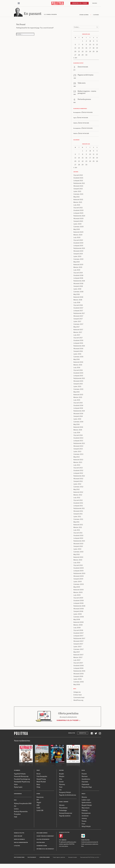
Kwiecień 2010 (78, 559)
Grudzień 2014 (78, 407)
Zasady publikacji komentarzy (45, 838)
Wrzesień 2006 (79, 675)
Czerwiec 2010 (78, 553)
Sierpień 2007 (78, 646)
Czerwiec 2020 (79, 228)
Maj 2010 (77, 556)
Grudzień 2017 (78, 310)
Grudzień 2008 (79, 602)
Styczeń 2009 (78, 600)
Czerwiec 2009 (79, 586)
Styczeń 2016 (78, 372)
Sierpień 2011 (78, 516)
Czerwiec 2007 (79, 651)
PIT (38, 801)
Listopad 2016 (78, 345)
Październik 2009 (79, 575)
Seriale (61, 783)
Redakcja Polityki (19, 835)
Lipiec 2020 (77, 226)
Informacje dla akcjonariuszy (45, 851)
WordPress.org (78, 702)
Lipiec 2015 (77, 388)
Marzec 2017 (78, 334)
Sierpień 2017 (78, 320)
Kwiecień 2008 (78, 624)
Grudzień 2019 (78, 245)
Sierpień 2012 (78, 483)
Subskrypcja (83, 735)
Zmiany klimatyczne (66, 815)
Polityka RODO (41, 844)
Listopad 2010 (78, 540)
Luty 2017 (77, 337)
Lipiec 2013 (77, 453)
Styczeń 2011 (78, 535)
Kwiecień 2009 (78, 591)
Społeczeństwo (86, 804)
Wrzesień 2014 (78, 415)
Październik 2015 (79, 380)
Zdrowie (62, 807)
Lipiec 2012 (77, 486)
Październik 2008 (79, 608)
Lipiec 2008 (78, 616)
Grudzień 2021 (78, 180)
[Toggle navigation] (19, 3)
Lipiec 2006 (78, 681)
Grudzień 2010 (78, 537)
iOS (60, 842)
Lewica (16, 810)
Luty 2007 (77, 662)
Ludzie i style (86, 801)
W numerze (17, 772)
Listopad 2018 (78, 280)
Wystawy (62, 786)
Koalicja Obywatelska (21, 813)
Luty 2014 (77, 434)
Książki (61, 775)
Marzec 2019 (78, 269)
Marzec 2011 (78, 529)
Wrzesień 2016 (78, 350)
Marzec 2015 (78, 399)
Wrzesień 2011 (78, 513)
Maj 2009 (77, 589)
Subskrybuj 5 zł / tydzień (80, 3)
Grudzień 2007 (78, 635)
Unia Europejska (42, 778)
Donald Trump (41, 781)
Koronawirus (18, 795)
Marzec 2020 (78, 236)
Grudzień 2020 (78, 212)
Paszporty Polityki (65, 794)
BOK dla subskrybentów (21, 844)
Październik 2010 (79, 543)
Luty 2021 (77, 207)
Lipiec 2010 (77, 551)
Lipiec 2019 (77, 258)
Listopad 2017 (78, 312)
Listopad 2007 (78, 637)
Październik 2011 (79, 510)
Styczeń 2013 (78, 469)
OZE (38, 807)
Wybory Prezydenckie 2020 (23, 805)
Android (64, 842)
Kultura (61, 772)
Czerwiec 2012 (78, 488)
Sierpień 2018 (78, 288)
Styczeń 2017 (78, 339)
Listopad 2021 (78, 182)
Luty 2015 (77, 402)
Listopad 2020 (78, 215)
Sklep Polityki (86, 828)
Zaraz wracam (87, 114)
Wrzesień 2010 (78, 545)
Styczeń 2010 (78, 567)
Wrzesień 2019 (78, 253)
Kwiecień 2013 (78, 461)
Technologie (63, 812)
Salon (16, 786)
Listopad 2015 (78, 377)
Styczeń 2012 (78, 502)
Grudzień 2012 (78, 472)
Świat (38, 772)
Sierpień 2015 (78, 386)
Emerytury (40, 799)
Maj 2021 (76, 199)
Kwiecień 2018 (78, 299)
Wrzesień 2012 (78, 480)
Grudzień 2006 (79, 667)
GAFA (38, 809)
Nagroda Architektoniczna (68, 797)
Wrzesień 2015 (78, 383)
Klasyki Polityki (87, 807)
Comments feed (79, 699)
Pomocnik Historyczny (21, 778)
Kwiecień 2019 (78, 266)
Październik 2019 (79, 250)
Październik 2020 (79, 218)
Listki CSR (40, 812)
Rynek (38, 795)
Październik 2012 (79, 478)
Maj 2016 (77, 361)
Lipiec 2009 (78, 583)
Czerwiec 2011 (78, 521)
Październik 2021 (79, 185)
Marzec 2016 (78, 367)
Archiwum (85, 817)
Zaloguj (95, 3)
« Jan (75, 59)
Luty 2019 (77, 272)
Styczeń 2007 (78, 665)
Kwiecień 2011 (78, 526)
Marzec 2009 (78, 594)
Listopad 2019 (78, 247)
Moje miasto (86, 809)
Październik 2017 (79, 315)
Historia (84, 799)
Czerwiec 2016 (78, 358)
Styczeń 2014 (78, 437)
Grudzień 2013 (78, 440)
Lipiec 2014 (77, 421)
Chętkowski (85, 786)
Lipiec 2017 (77, 323)
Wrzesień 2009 (79, 578)
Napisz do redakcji (19, 841)
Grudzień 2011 (78, 505)
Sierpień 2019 (78, 255)
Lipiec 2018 (77, 291)
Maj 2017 (76, 329)
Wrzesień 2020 (78, 220)
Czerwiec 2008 (79, 619)
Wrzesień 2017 (78, 318)
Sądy (16, 818)
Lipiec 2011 (77, 518)
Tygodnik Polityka (20, 775)
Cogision (58, 859)
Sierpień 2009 (78, 581)
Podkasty (85, 812)
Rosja (38, 786)
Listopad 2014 (78, 410)
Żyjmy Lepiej (18, 789)
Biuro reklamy (18, 838)
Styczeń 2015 (78, 404)
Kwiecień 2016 (78, 364)
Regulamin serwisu (42, 835)
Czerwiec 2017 (78, 326)
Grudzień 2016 (78, 342)
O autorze (96, 16)
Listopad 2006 (78, 670)
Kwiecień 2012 (78, 494)
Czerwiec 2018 (78, 293)
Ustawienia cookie (42, 847)
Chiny (38, 789)
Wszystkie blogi (87, 789)
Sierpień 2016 (78, 353)
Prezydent (17, 816)
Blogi (83, 772)
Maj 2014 (76, 426)
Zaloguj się (77, 694)
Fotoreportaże (86, 815)
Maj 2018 (77, 296)
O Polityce (17, 847)
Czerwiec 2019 (78, 261)
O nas (83, 825)
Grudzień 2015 (78, 375)
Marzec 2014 (78, 432)
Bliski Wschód (41, 783)
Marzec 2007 (78, 659)
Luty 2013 (77, 467)
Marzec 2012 (78, 497)
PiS (15, 808)
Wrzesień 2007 (78, 643)
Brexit (39, 775)
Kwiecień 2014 (78, 429)
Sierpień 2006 (78, 678)
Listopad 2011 (78, 507)
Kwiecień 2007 (78, 656)
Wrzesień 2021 (78, 188)
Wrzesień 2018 (78, 285)
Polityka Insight (32, 859)
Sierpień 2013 (78, 451)
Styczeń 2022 (78, 177)
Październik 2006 (79, 673)
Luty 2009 (77, 597)
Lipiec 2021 (77, 193)
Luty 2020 (77, 239)
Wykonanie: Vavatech (73, 859)
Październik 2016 (79, 348)
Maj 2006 (77, 686)
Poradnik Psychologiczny (22, 781)
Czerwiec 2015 (78, 391)
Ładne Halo (63, 859)
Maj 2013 (77, 459)
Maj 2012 (76, 491)
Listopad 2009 (78, 572)
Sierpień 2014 (78, 418)
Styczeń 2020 (78, 242)
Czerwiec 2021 (78, 196)
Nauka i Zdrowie (64, 803)
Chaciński (85, 783)
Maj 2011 (76, 524)
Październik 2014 (79, 413)
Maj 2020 (77, 231)
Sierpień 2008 (78, 613)
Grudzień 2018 (78, 277)
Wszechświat (63, 809)
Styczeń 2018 (78, 307)
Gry (60, 791)
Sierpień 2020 (78, 223)
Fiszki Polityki (85, 842)
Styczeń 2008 (78, 632)
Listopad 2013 (78, 442)
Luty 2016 (77, 369)
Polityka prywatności (43, 841)
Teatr (61, 789)
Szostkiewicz (86, 781)
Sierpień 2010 (78, 548)
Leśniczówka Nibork (45, 859)
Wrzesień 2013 (78, 448)
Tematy (84, 823)
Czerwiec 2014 (78, 423)
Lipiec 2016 (77, 356)
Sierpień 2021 (78, 190)
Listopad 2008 (78, 605)
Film (61, 781)
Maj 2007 (77, 654)
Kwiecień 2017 (78, 331)
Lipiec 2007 (77, 648)
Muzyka (62, 778)
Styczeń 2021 (78, 209)
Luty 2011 (77, 532)
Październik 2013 (79, 445)
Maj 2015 (76, 394)
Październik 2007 (79, 640)
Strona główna (84, 16)
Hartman (85, 778)
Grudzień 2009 (79, 570)
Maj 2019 (77, 264)
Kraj (15, 802)
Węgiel (39, 804)
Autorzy (84, 820)
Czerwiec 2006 (79, 684)
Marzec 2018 (78, 302)
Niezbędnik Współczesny (22, 783)
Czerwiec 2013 (78, 456)
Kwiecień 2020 (78, 234)
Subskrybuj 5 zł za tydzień (67, 722)
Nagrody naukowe (65, 817)
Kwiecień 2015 (78, 396)
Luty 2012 (77, 499)
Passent (84, 775)
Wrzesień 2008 (79, 610)
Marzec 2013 (78, 464)
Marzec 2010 (78, 562)
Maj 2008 (77, 621)
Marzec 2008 (78, 627)
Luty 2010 (77, 564)
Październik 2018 (79, 283)
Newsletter (72, 735)
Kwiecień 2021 (78, 201)
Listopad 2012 (78, 475)
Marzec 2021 (78, 204)
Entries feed (78, 697)
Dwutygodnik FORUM (19, 859)
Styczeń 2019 (78, 274)
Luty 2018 (77, 304)
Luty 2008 (77, 629)
